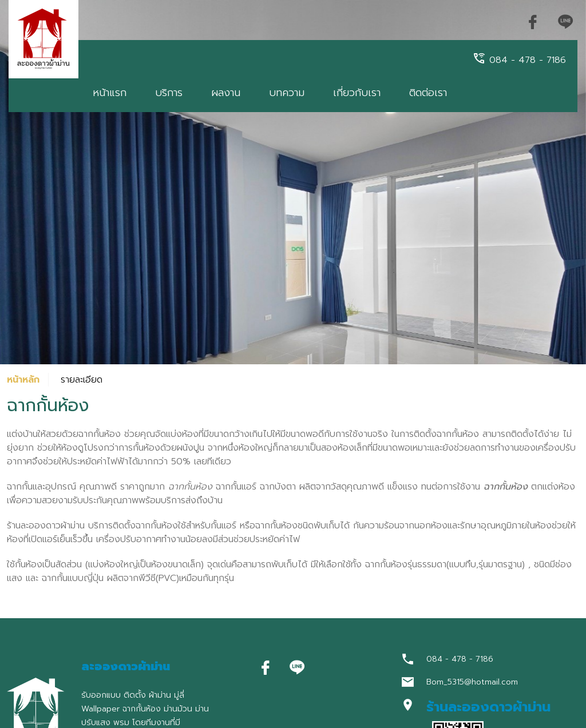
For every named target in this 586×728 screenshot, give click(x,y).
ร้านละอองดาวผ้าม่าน (488, 707)
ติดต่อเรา (428, 93)
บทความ (287, 93)
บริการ (169, 93)
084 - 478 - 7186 (519, 59)
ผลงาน (226, 93)
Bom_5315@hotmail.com (472, 682)
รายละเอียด (82, 380)
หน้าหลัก (23, 380)
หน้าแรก (110, 93)
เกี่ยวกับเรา (357, 93)
